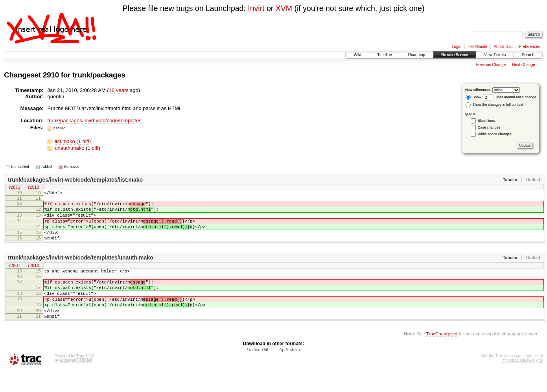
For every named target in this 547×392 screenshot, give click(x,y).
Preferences (530, 47)
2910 (51, 75)
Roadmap (417, 55)
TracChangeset (442, 355)
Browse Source (455, 55)
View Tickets (495, 55)
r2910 (33, 188)
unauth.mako (70, 148)
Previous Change (491, 65)
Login (457, 47)
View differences (478, 90)
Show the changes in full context (495, 105)
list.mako (65, 141)
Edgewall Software (76, 382)
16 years (119, 90)
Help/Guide (477, 47)
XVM (284, 8)
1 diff (84, 141)
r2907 (15, 276)
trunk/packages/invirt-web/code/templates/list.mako (75, 180)
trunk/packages (99, 75)
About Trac (503, 47)
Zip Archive (289, 371)
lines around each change (510, 97)
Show (473, 97)
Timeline (384, 55)
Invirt (256, 8)
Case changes (489, 127)
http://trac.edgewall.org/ (523, 382)
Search (528, 55)
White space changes (495, 134)
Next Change (523, 65)
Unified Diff (258, 371)
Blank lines (486, 121)
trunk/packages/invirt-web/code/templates (95, 121)
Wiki (357, 55)
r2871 (15, 188)
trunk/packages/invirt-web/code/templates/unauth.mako (81, 268)
